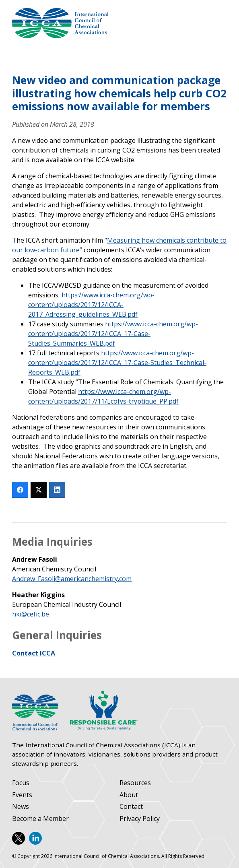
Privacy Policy (140, 819)
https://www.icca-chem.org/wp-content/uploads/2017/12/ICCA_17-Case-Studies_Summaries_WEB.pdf (113, 334)
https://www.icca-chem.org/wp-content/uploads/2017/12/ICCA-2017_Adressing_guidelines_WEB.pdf (91, 305)
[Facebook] (20, 490)
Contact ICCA (34, 653)
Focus (21, 783)
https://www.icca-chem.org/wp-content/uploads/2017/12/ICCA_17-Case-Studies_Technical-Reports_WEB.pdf (117, 363)
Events (22, 795)
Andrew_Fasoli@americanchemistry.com (72, 579)
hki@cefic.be (31, 614)
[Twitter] (39, 490)
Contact (131, 807)
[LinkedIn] (57, 490)
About (129, 795)
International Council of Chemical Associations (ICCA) (60, 23)
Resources (135, 783)
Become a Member (40, 819)
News (21, 807)
